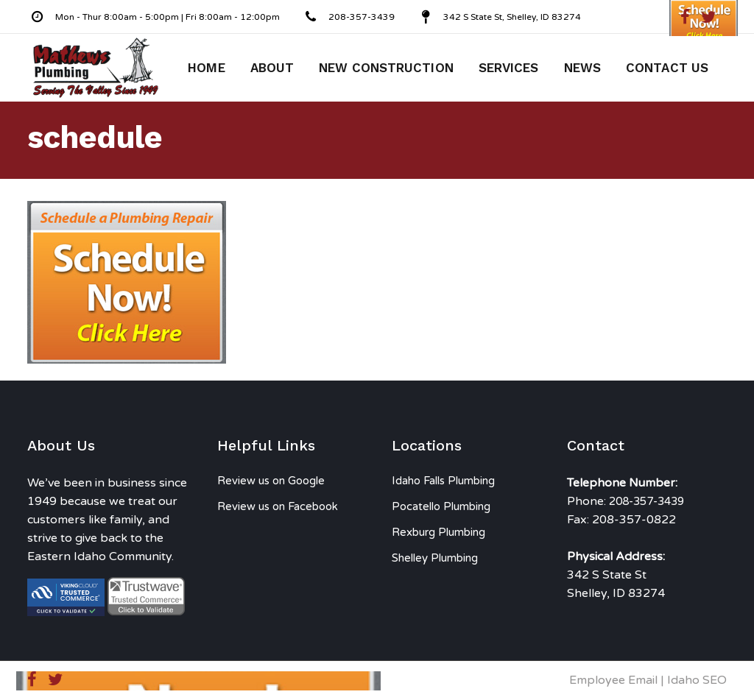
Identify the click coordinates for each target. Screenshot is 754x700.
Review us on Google (271, 481)
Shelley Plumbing (435, 558)
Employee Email (613, 680)
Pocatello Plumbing (441, 506)
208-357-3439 (646, 501)
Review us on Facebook (278, 506)
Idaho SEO (697, 680)
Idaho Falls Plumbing (443, 481)
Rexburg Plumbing (438, 532)
